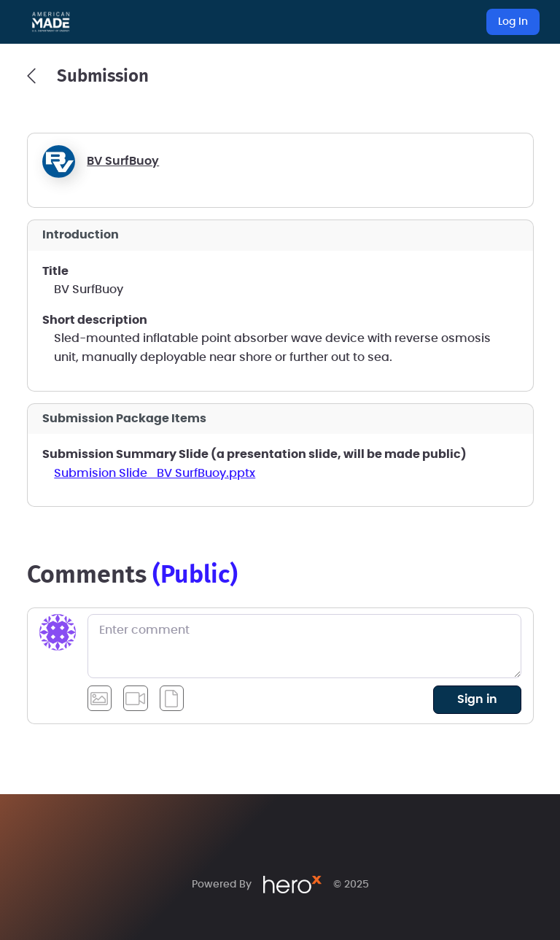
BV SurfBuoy (123, 161)
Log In (513, 22)
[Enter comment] (304, 646)
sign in (477, 699)
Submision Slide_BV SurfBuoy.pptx (155, 473)
